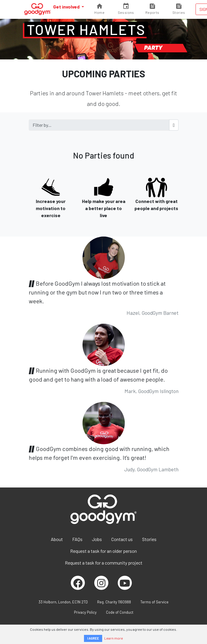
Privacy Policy (85, 612)
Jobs (97, 539)
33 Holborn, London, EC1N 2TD (63, 602)
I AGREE (93, 638)
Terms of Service (154, 602)
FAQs (77, 539)
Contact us (122, 539)
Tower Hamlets (86, 29)
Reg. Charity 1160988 (114, 602)
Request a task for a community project (104, 563)
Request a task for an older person (103, 551)
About (57, 539)
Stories (149, 539)
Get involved (67, 7)
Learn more (114, 638)
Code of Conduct (120, 612)
